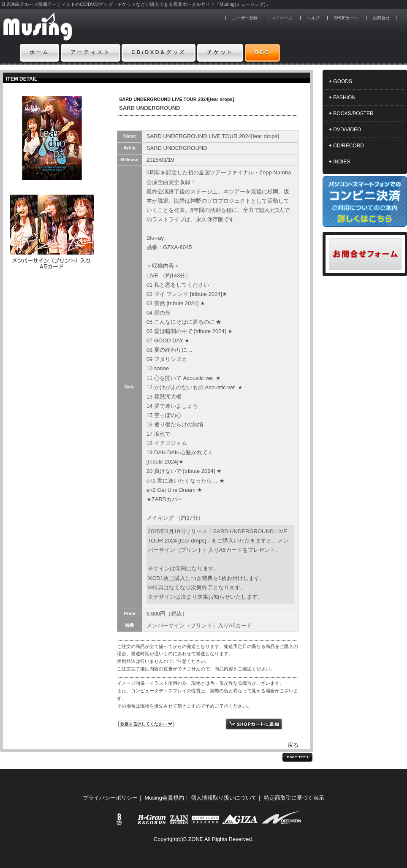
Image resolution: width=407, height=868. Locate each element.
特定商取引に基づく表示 (294, 798)
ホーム (40, 52)
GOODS (343, 81)
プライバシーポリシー (110, 798)
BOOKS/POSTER (353, 114)
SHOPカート (346, 18)
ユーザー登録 (245, 18)
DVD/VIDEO (347, 130)
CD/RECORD (349, 146)
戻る (293, 745)
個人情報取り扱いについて (224, 798)
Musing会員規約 (164, 798)
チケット (220, 52)
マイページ (282, 18)
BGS (263, 52)
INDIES (342, 162)
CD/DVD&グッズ (159, 52)
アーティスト (91, 52)
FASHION (344, 98)
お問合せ (381, 18)
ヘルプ (313, 18)
